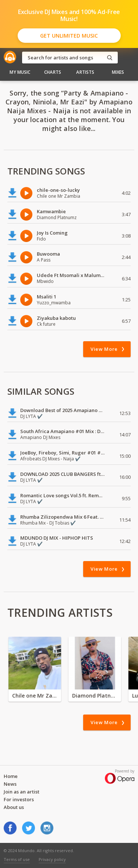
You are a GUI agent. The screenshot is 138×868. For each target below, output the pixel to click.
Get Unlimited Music (69, 36)
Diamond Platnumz (95, 696)
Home (11, 776)
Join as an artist (22, 792)
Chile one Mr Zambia (35, 696)
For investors (19, 799)
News (10, 784)
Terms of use (17, 859)
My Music (20, 72)
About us (14, 807)
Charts (53, 72)
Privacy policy (52, 859)
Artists (85, 72)
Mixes (118, 72)
